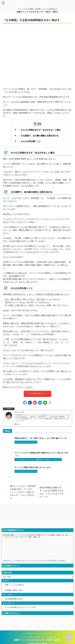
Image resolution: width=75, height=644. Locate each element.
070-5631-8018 (38, 639)
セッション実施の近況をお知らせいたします (32, 468)
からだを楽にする (9, 604)
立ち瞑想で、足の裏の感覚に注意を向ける (38, 136)
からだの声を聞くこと (29, 142)
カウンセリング (48, 629)
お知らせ (7, 581)
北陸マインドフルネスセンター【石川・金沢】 (37, 12)
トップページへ (37, 394)
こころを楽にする (9, 595)
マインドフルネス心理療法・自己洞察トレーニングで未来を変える (37, 632)
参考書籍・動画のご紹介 (14, 591)
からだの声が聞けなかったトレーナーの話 (20, 609)
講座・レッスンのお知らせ (15, 585)
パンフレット (37, 629)
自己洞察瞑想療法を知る (14, 600)
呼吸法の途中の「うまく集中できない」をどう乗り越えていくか (41, 439)
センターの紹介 (27, 629)
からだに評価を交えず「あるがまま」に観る (40, 130)
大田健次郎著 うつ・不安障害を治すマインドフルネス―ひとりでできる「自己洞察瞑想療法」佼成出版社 (34, 561)
